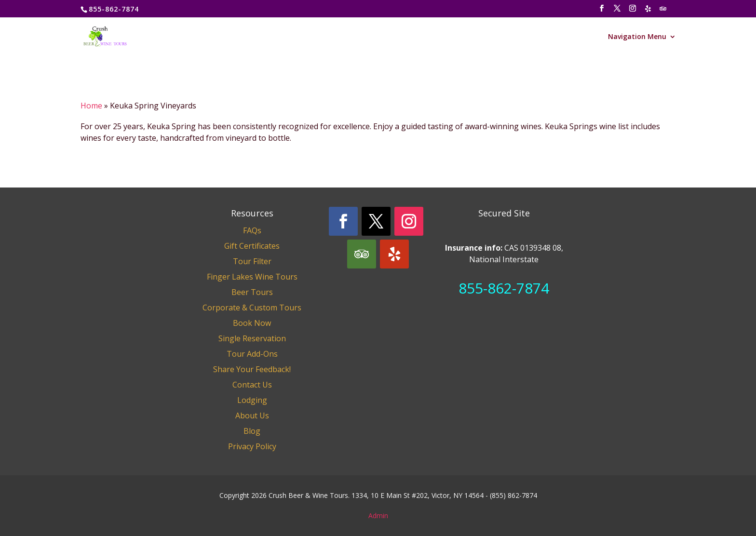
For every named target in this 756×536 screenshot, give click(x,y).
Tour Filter (252, 261)
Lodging (252, 400)
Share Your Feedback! (252, 369)
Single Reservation (252, 338)
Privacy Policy (252, 446)
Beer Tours (252, 292)
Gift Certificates (252, 246)
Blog (252, 431)
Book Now (252, 323)
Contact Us (252, 385)
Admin (378, 516)
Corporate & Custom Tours (252, 308)
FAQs (252, 230)
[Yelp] (648, 11)
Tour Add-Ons (252, 354)
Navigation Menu (637, 37)
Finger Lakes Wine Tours (252, 277)
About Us (252, 415)
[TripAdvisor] (663, 11)
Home (91, 106)
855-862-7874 (504, 288)
